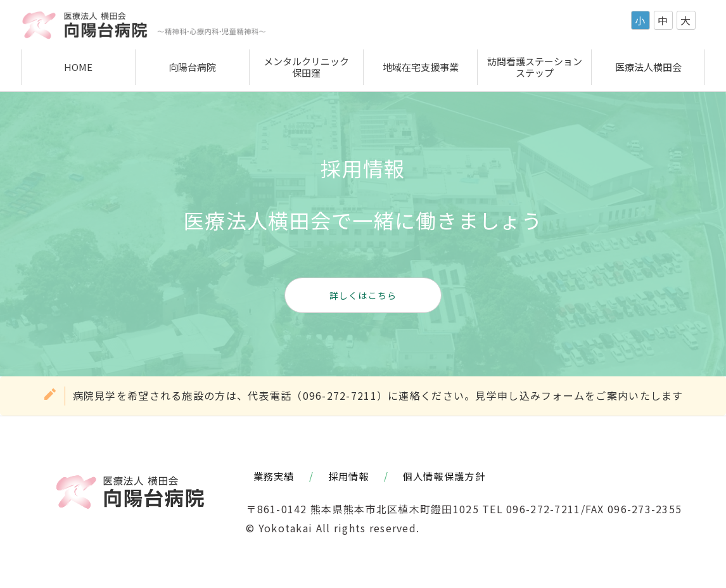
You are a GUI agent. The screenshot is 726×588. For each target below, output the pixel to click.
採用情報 (349, 476)
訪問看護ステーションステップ (535, 67)
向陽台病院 (192, 67)
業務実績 (274, 476)
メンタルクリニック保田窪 (306, 67)
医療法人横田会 (648, 67)
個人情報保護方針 (444, 476)
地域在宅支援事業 (421, 67)
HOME (78, 67)
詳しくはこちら (363, 295)
